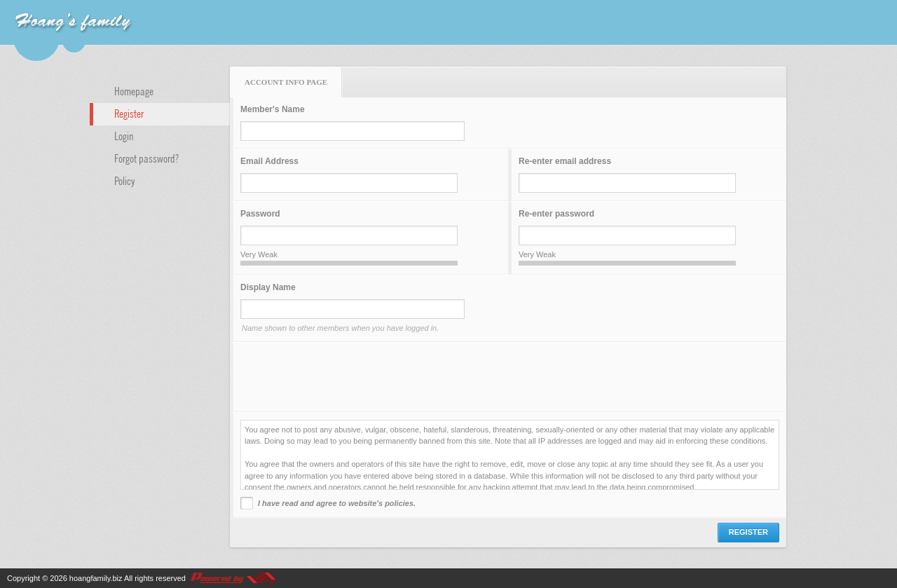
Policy (125, 180)
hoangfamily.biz (96, 578)
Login (124, 135)
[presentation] (347, 377)
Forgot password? (146, 158)
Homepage (134, 90)
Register (129, 113)
